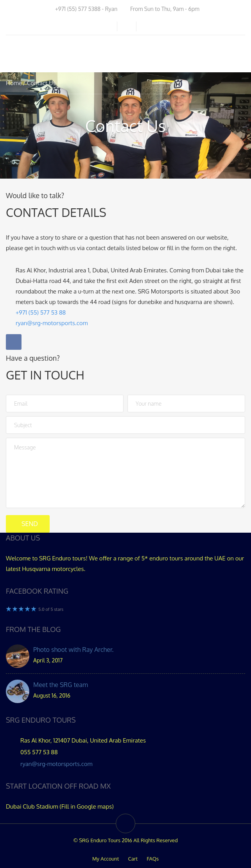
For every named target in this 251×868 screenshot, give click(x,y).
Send (30, 524)
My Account (106, 859)
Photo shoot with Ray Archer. (73, 650)
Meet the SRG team (61, 685)
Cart (133, 859)
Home (14, 83)
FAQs (153, 859)
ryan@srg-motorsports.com (56, 764)
